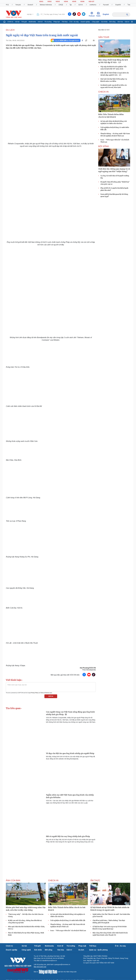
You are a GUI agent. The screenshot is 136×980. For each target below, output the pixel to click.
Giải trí (127, 22)
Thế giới (24, 22)
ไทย (129, 5)
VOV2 (49, 1)
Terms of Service (45, 693)
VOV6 (82, 1)
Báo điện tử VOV (104, 30)
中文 (7, 5)
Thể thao (65, 22)
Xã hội (17, 22)
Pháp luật (57, 22)
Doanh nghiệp (85, 22)
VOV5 (74, 1)
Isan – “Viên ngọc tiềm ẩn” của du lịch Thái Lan (68, 931)
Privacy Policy (35, 693)
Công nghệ (96, 22)
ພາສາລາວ (93, 5)
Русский (106, 5)
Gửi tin (51, 696)
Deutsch (30, 5)
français (18, 5)
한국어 (81, 5)
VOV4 (66, 1)
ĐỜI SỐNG (104, 146)
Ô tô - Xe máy (74, 22)
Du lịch (10, 30)
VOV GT (91, 1)
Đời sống (112, 22)
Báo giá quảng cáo (40, 967)
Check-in (103, 92)
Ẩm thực (95, 880)
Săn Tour (104, 37)
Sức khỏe (104, 22)
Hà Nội (30, 14)
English (106, 14)
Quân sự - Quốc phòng (98, 950)
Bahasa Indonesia (46, 5)
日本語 (61, 5)
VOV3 (58, 1)
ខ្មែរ (71, 5)
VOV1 (41, 1)
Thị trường (48, 22)
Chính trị (10, 22)
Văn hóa (120, 22)
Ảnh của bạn (13, 880)
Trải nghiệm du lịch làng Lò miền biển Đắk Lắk (68, 920)
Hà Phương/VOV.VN (88, 668)
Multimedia (32, 22)
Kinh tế (40, 22)
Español (118, 5)
